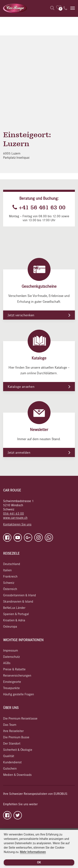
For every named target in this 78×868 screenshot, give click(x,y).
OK (39, 862)
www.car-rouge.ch (15, 518)
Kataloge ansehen (21, 387)
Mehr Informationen (33, 852)
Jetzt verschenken (21, 315)
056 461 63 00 (14, 514)
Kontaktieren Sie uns (17, 524)
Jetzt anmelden (19, 453)
